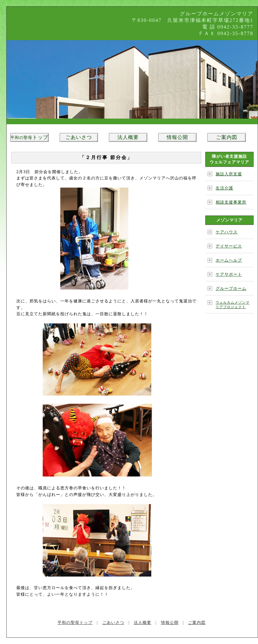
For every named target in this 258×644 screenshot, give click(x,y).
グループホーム (231, 288)
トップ (29, 137)
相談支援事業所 (231, 202)
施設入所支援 (229, 174)
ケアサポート (229, 274)
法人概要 (128, 137)
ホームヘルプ (229, 260)
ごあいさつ (79, 137)
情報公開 (177, 137)
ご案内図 (227, 137)
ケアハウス (227, 232)
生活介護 (224, 188)
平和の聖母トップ (75, 623)
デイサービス (229, 246)
